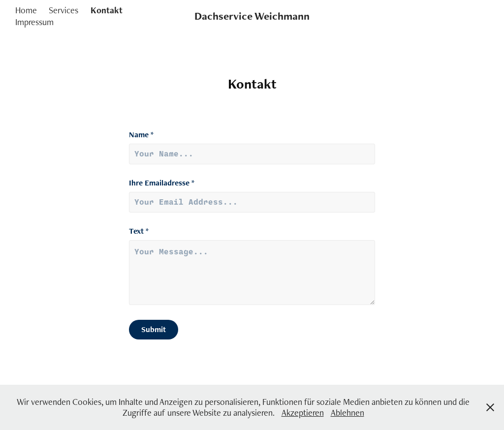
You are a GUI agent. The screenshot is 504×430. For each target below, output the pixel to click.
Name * (141, 135)
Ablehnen (347, 413)
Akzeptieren (303, 413)
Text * (139, 231)
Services (63, 10)
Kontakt (107, 10)
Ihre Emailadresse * (162, 183)
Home (26, 10)
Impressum (34, 22)
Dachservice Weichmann (252, 16)
